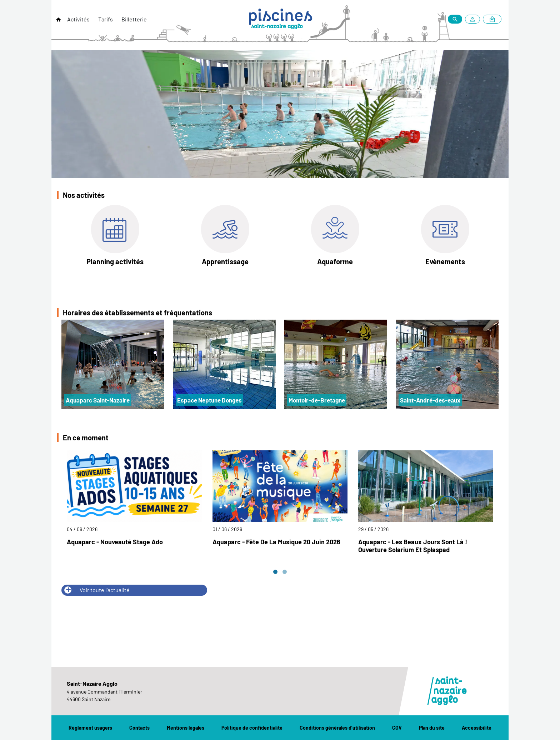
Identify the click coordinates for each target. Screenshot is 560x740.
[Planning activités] (115, 237)
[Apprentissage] (225, 237)
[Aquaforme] (335, 237)
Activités (78, 19)
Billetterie (134, 19)
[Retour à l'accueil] (59, 20)
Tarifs (106, 19)
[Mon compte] (474, 19)
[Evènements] (445, 237)
